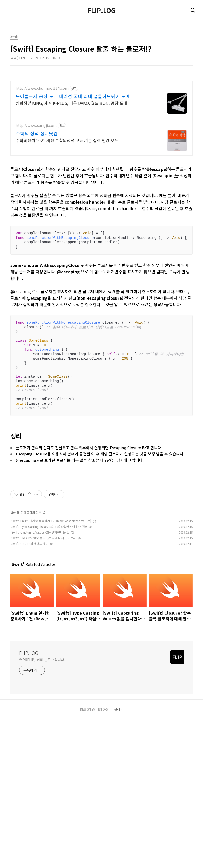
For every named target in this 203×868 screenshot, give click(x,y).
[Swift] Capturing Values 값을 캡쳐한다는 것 (40, 681)
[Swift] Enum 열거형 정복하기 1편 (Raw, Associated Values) (51, 670)
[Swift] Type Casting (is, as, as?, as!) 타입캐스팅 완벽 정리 (49, 675)
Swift (15, 661)
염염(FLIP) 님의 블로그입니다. (42, 808)
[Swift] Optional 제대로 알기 (29, 692)
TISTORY (103, 858)
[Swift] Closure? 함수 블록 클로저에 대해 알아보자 (43, 687)
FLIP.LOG (102, 10)
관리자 (119, 858)
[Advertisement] (102, 117)
